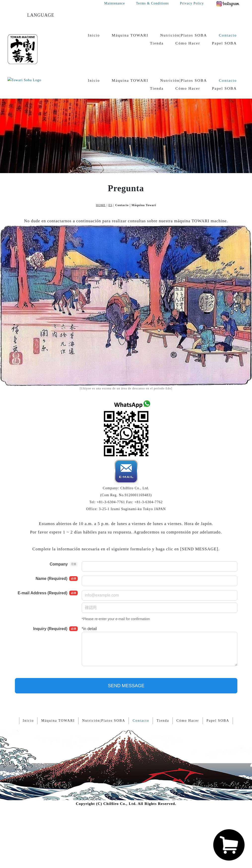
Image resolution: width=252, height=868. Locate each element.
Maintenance (115, 3)
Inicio (94, 35)
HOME (101, 180)
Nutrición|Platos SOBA (184, 35)
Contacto (228, 35)
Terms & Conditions (152, 3)
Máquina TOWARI (130, 35)
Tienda (157, 43)
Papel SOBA (224, 43)
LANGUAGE (41, 15)
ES (110, 180)
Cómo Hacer (188, 43)
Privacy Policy (192, 3)
